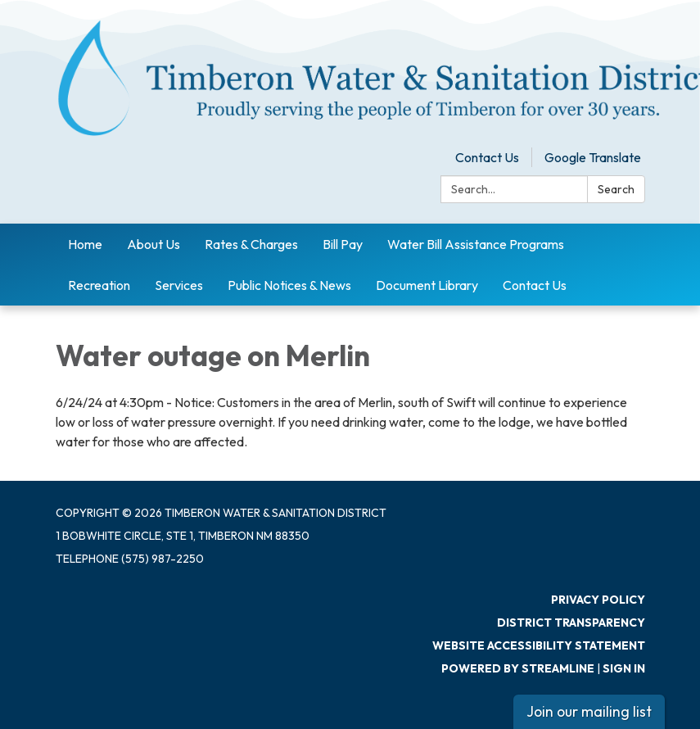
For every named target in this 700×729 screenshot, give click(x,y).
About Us (154, 244)
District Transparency (571, 623)
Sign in (624, 668)
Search (616, 189)
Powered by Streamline (518, 668)
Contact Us (487, 157)
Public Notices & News (289, 285)
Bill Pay (343, 244)
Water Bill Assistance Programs (476, 244)
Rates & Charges (251, 244)
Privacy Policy (598, 600)
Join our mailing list (589, 711)
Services (179, 285)
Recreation (99, 285)
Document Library (427, 285)
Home (85, 244)
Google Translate (593, 157)
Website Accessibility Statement (539, 645)
